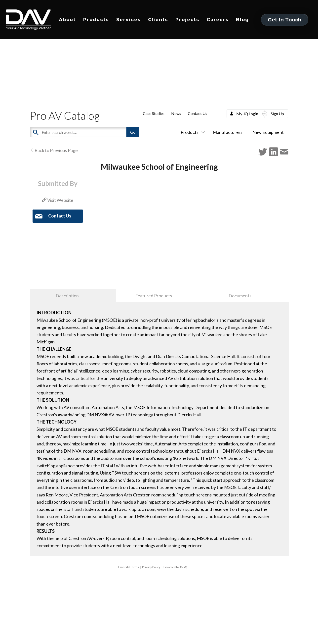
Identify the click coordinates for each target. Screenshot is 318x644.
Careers (218, 20)
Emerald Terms (129, 567)
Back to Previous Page (54, 150)
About (67, 20)
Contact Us (198, 113)
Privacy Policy (151, 567)
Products (96, 20)
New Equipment (268, 132)
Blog (242, 20)
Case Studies (154, 113)
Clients (158, 20)
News (176, 113)
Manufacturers (228, 132)
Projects (187, 20)
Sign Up (277, 114)
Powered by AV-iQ (175, 567)
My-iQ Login (247, 114)
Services (128, 20)
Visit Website (58, 200)
